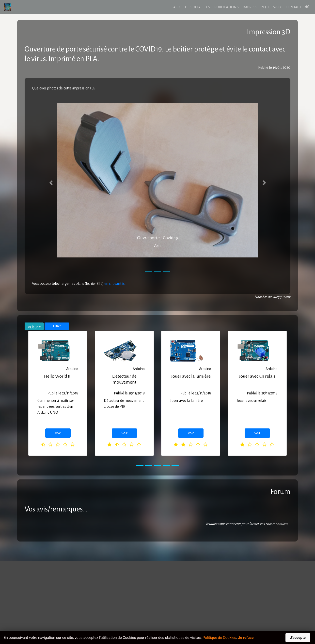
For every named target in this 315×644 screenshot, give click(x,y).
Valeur (33, 327)
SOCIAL (196, 7)
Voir (58, 433)
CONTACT (293, 7)
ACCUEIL (180, 7)
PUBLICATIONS (227, 7)
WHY (277, 7)
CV (208, 7)
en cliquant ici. (115, 284)
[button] (51, 183)
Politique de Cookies (219, 638)
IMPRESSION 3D (256, 7)
